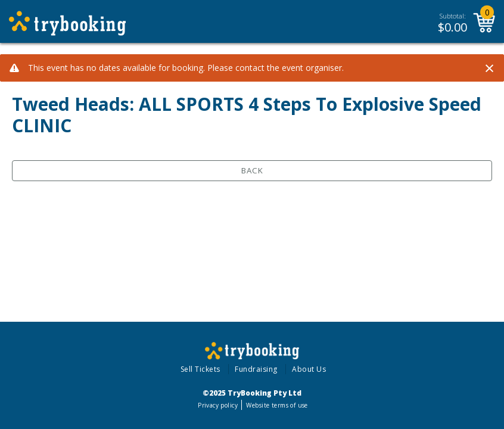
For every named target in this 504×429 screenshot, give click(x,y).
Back (252, 170)
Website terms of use (277, 405)
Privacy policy (218, 405)
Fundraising (256, 369)
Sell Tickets (200, 369)
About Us (309, 369)
